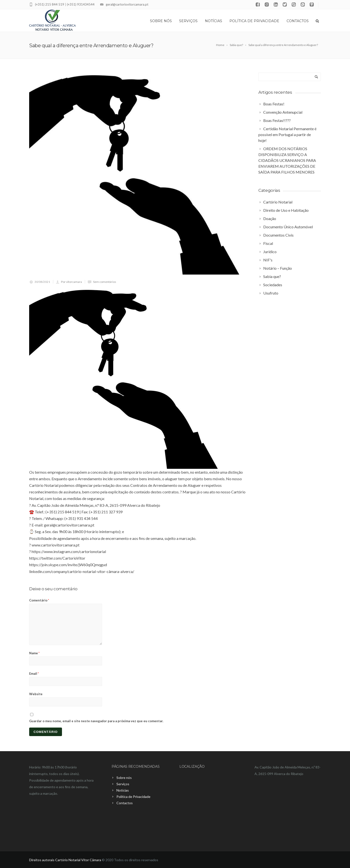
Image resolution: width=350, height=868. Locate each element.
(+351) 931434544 (81, 4)
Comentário (39, 600)
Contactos (298, 21)
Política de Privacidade (254, 21)
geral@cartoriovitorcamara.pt (127, 4)
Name (34, 653)
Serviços (188, 21)
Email (34, 674)
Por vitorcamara (71, 282)
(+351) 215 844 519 (50, 4)
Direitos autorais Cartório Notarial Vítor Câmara (65, 860)
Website (36, 694)
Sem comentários (105, 282)
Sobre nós (161, 21)
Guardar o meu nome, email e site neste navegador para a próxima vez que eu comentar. (96, 721)
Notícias (214, 21)
